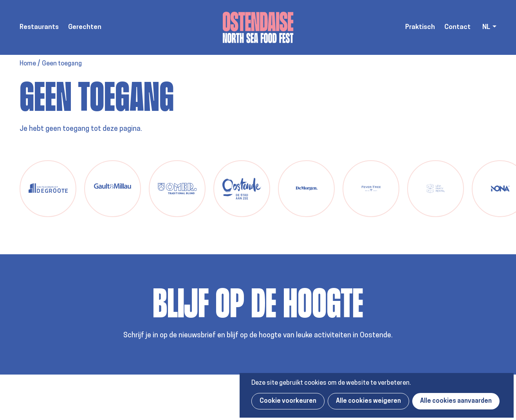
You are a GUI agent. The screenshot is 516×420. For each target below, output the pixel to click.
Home (28, 64)
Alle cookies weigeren (368, 401)
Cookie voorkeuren (288, 401)
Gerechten (85, 27)
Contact (457, 27)
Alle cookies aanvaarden (456, 401)
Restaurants (39, 27)
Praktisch (420, 27)
